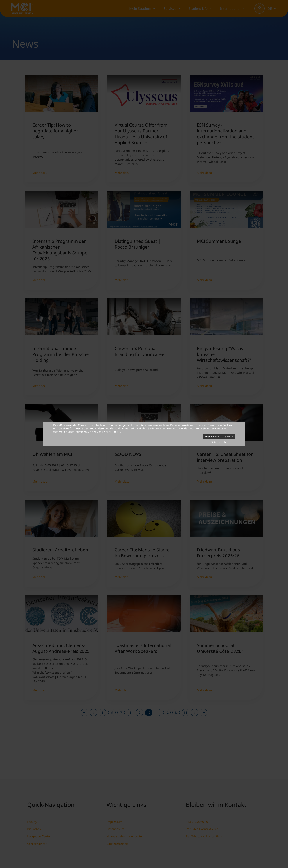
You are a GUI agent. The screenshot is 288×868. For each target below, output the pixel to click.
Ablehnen (228, 437)
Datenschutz (219, 442)
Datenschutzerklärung (180, 428)
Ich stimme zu (212, 437)
